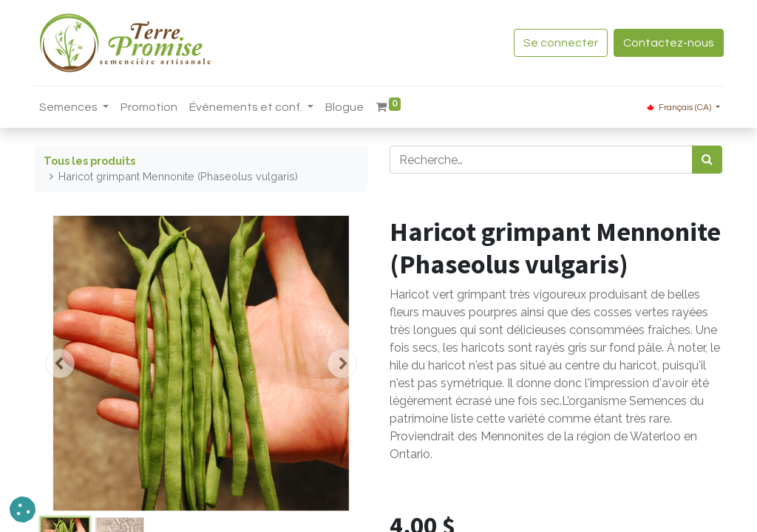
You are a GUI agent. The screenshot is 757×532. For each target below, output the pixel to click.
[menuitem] (150, 107)
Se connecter (559, 43)
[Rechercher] (707, 160)
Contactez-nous (667, 43)
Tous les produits (89, 161)
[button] (60, 364)
